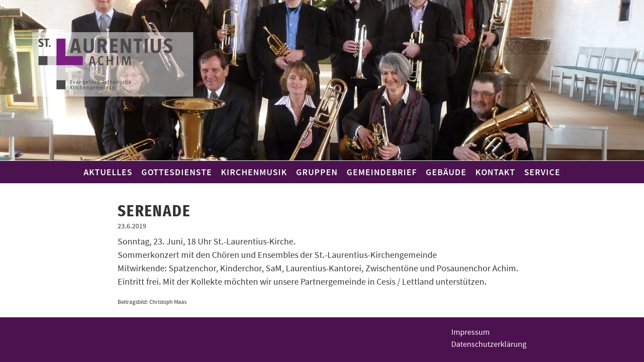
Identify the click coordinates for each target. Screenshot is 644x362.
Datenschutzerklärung (489, 344)
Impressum (470, 332)
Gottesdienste (177, 172)
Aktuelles (108, 172)
